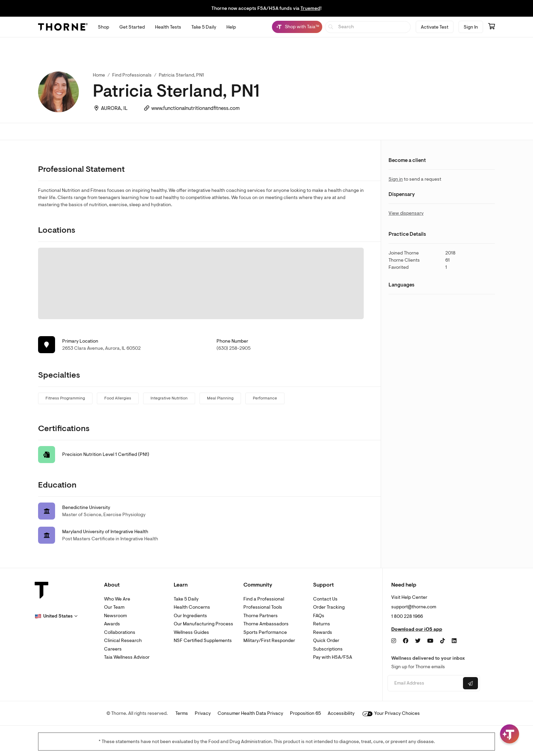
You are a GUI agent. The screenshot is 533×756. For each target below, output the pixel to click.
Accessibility (341, 713)
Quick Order (326, 640)
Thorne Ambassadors (266, 624)
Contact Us (325, 599)
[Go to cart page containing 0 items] (492, 27)
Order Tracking (329, 607)
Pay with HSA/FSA (333, 657)
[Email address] (424, 683)
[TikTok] (443, 641)
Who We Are (117, 599)
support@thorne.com (414, 607)
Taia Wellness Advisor (127, 657)
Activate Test (435, 27)
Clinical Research (123, 640)
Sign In (471, 27)
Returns (322, 624)
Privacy (203, 713)
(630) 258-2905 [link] (234, 348)
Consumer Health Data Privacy (250, 713)
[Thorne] (63, 27)
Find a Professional (264, 599)
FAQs (319, 616)
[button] (56, 616)
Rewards (323, 632)
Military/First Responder (269, 640)
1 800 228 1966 (407, 616)
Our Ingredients (190, 616)
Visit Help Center (409, 597)
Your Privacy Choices (391, 713)
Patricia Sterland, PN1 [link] (181, 75)
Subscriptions (328, 649)
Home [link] (99, 75)
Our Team (114, 607)
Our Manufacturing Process (203, 624)
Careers (113, 649)
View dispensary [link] (406, 213)
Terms (182, 713)
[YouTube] (430, 641)
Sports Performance (265, 632)
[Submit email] (470, 683)
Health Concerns (192, 607)
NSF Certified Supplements (203, 640)
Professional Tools (263, 607)
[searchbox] (368, 27)
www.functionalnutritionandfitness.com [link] (195, 108)
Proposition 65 (305, 713)
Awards (112, 624)
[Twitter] (418, 641)
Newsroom (115, 616)
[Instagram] (394, 641)
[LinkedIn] (454, 641)
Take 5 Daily (186, 599)
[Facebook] (406, 641)
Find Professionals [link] (132, 75)
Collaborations (120, 632)
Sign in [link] (396, 179)
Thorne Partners (261, 616)
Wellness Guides (191, 632)
